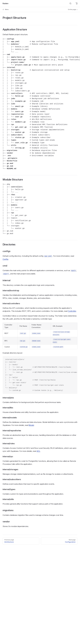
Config (5, 259)
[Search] (70, 4)
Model (31, 425)
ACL (38, 451)
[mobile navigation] (77, 3)
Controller (72, 311)
